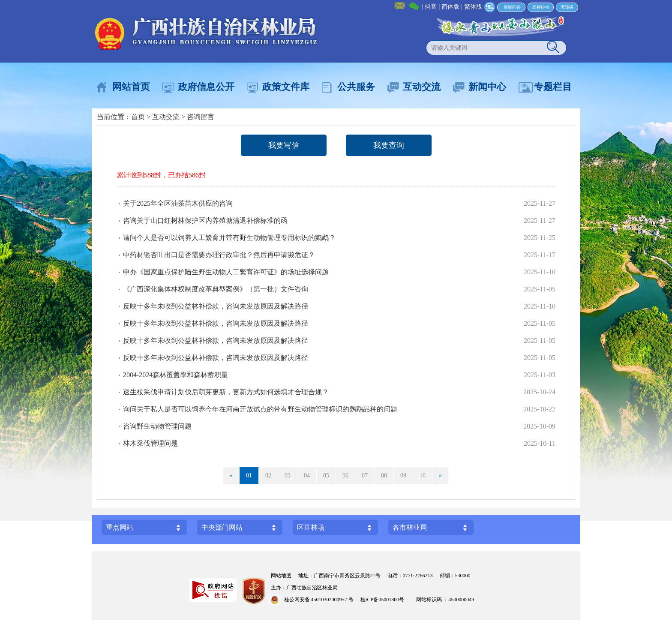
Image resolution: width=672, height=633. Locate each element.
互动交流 (422, 87)
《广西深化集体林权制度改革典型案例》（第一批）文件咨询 (216, 289)
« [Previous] (231, 475)
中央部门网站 (222, 527)
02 (268, 475)
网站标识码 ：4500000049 (445, 600)
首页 (138, 117)
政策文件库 (286, 87)
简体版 (450, 7)
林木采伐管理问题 (150, 443)
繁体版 (473, 7)
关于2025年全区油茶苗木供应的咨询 (178, 203)
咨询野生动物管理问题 (157, 426)
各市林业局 (410, 527)
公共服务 (356, 87)
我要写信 (284, 145)
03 (288, 475)
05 (326, 475)
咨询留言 (201, 117)
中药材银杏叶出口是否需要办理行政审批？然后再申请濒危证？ (219, 255)
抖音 (431, 7)
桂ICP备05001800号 (385, 600)
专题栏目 (553, 87)
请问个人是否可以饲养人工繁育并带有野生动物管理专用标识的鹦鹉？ (229, 238)
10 (423, 475)
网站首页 (131, 87)
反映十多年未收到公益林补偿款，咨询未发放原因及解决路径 (216, 306)
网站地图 (281, 576)
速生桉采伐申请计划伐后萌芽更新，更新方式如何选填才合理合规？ (226, 392)
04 (307, 475)
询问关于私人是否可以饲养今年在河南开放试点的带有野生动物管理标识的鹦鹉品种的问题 (260, 409)
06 (345, 475)
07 (365, 475)
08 (384, 475)
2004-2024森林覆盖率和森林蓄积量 (175, 375)
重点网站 (120, 527)
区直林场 (311, 527)
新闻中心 (487, 87)
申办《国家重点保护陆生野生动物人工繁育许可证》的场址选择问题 (226, 272)
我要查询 (389, 145)
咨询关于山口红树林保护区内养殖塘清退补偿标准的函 (205, 220)
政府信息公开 (206, 87)
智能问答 (512, 7)
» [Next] (440, 475)
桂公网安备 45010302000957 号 (319, 600)
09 (403, 475)
